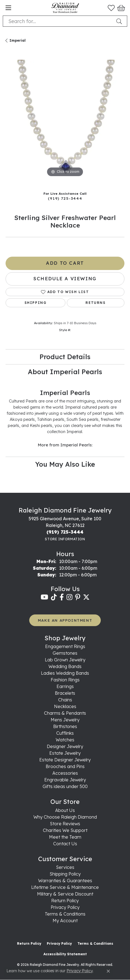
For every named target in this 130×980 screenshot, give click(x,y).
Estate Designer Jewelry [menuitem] (65, 760)
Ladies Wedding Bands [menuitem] (65, 673)
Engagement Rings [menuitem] (65, 646)
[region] (65, 119)
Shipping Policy (65, 874)
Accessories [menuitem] (65, 773)
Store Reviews (65, 824)
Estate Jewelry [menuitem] (65, 753)
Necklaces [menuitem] (65, 706)
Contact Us (65, 844)
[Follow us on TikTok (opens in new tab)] (54, 597)
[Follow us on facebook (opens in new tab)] (62, 597)
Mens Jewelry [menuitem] (65, 720)
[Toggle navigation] (8, 8)
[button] (111, 8)
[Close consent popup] (108, 971)
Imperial (18, 40)
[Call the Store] (65, 532)
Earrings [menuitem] (65, 686)
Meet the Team (65, 837)
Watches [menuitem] (65, 740)
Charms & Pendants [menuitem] (65, 713)
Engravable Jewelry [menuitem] (65, 780)
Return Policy (65, 901)
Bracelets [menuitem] (65, 693)
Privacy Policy (65, 907)
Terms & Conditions (65, 914)
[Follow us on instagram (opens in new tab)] (69, 597)
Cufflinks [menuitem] (65, 733)
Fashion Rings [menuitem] (65, 680)
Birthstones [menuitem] (65, 726)
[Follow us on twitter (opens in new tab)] (86, 597)
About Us (65, 810)
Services (65, 867)
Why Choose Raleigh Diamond (65, 817)
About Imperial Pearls (65, 372)
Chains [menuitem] (65, 700)
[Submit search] (120, 21)
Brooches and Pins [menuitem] (65, 766)
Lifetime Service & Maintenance (65, 887)
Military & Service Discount (65, 894)
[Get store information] (65, 539)
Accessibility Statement (65, 954)
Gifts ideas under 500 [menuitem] (65, 786)
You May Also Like (65, 464)
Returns (95, 303)
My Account (65, 921)
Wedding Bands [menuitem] (65, 666)
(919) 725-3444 (65, 198)
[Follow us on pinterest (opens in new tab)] (78, 597)
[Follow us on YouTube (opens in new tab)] (44, 597)
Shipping (36, 303)
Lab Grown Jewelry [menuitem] (65, 660)
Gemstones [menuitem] (65, 653)
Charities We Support (65, 830)
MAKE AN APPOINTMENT (65, 620)
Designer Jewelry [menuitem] (65, 746)
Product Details (65, 357)
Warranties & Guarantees (65, 881)
